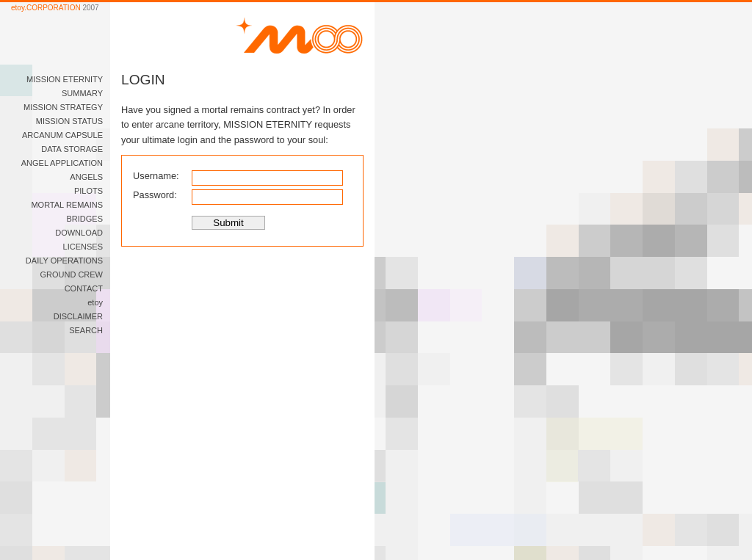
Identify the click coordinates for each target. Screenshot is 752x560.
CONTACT (84, 288)
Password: (155, 195)
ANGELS (86, 177)
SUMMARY (82, 93)
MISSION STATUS (69, 121)
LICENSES (83, 247)
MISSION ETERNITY (65, 79)
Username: (156, 176)
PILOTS (88, 191)
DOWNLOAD (79, 233)
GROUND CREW (71, 274)
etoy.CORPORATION (46, 8)
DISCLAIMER (78, 316)
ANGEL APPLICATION (62, 163)
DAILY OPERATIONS (64, 261)
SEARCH (86, 330)
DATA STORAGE (72, 149)
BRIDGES (84, 219)
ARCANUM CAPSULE (62, 135)
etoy (95, 302)
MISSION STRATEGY (63, 107)
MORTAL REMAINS (67, 205)
